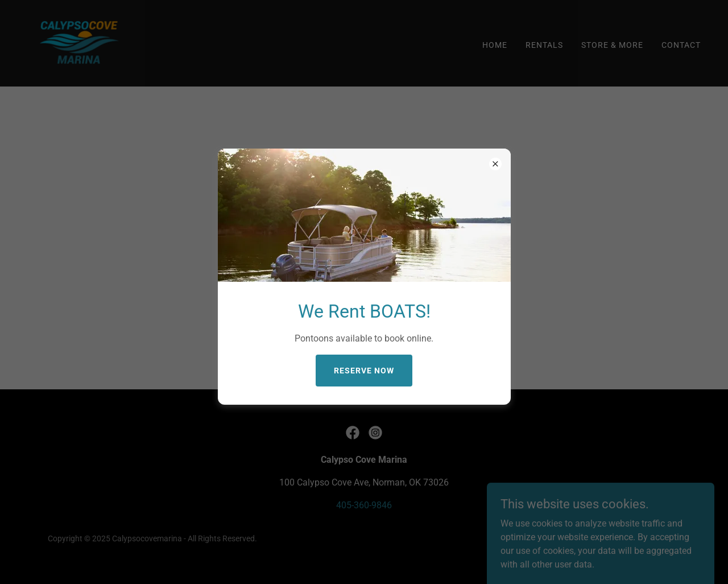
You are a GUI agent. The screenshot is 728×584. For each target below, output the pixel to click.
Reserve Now (364, 371)
